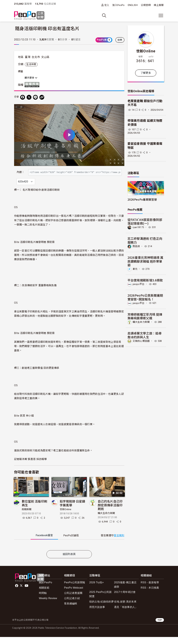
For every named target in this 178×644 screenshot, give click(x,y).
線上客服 (159, 5)
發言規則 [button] (119, 542)
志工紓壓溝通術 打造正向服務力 (145, 240)
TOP (160, 627)
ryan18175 (138, 227)
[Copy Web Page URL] (42, 97)
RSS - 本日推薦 (150, 595)
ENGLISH (133, 5)
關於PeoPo (46, 589)
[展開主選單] (161, 15)
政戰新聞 (27, 516)
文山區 (45, 57)
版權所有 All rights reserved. (33, 85)
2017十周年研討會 (125, 599)
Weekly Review (48, 605)
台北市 (36, 57)
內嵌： (21, 171)
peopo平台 (139, 284)
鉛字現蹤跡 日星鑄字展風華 (72, 510)
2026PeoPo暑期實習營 (142, 199)
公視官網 (146, 5)
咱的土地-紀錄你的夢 (101, 609)
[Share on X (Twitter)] (29, 97)
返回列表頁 (69, 561)
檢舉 (120, 40)
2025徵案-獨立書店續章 (125, 591)
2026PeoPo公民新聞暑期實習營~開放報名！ (145, 297)
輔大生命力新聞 (106, 520)
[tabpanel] (69, 552)
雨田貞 (136, 246)
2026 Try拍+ (97, 589)
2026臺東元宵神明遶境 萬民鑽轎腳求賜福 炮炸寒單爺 (145, 261)
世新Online (66, 516)
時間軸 (43, 600)
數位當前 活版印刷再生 (35, 510)
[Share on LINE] (35, 97)
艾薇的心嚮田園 (141, 341)
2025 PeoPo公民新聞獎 (100, 601)
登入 (107, 5)
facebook (17, 593)
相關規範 (44, 595)
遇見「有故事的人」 (126, 614)
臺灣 (28, 57)
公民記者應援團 (73, 600)
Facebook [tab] (44, 542)
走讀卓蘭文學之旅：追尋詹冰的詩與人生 (145, 335)
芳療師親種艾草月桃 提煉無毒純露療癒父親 (145, 316)
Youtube (27, 593)
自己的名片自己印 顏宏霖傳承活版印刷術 (110, 512)
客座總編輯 (71, 611)
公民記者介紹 (72, 605)
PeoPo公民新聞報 (75, 589)
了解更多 (146, 73)
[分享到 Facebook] (23, 97)
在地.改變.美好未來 (125, 609)
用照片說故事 (97, 614)
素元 (135, 269)
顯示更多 (31, 78)
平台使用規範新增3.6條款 (145, 280)
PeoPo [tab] (71, 542)
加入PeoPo (118, 5)
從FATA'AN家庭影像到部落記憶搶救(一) (145, 221)
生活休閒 (31, 64)
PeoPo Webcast (74, 595)
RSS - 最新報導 (150, 589)
